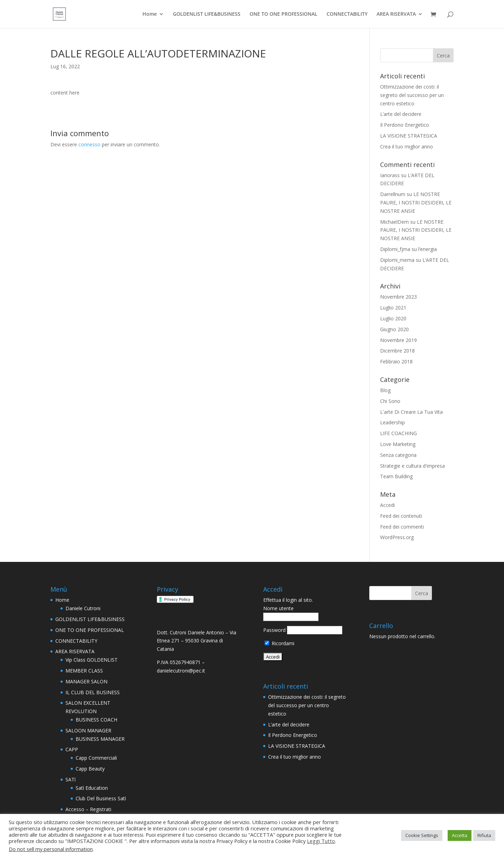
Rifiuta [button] (484, 835)
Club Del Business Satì (101, 798)
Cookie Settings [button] (422, 835)
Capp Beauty (90, 769)
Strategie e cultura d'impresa (412, 466)
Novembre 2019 (398, 340)
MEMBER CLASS (84, 671)
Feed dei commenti (402, 527)
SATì (71, 779)
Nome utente (278, 608)
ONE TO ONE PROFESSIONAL (283, 14)
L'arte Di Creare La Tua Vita (411, 412)
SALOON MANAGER (88, 730)
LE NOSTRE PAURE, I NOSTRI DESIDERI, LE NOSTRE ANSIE (416, 203)
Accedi (387, 505)
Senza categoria (398, 455)
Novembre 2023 (398, 297)
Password (274, 630)
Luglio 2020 (393, 318)
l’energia (428, 249)
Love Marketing (398, 444)
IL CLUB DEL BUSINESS (93, 692)
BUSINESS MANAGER (100, 739)
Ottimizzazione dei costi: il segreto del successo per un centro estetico (412, 95)
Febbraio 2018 (396, 361)
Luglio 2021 (393, 308)
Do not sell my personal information (51, 849)
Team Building (396, 476)
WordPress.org (397, 537)
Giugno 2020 (394, 329)
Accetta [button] (460, 835)
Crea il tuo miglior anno (407, 147)
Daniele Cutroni (83, 608)
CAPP (72, 749)
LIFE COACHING (398, 433)
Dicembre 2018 (397, 351)
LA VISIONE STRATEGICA (409, 136)
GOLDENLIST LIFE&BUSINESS (207, 14)
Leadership (393, 422)
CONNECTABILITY (347, 14)
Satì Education (92, 788)
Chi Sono (390, 401)
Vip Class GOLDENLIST (92, 660)
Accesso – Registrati (88, 809)
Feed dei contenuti (401, 516)
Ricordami (279, 643)
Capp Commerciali (96, 758)
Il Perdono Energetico (405, 125)
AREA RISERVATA (396, 14)
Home (150, 14)
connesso (89, 144)
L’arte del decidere (401, 114)
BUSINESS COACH (96, 720)
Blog (385, 390)
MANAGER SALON (86, 681)
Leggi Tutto (321, 841)
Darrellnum (393, 194)
